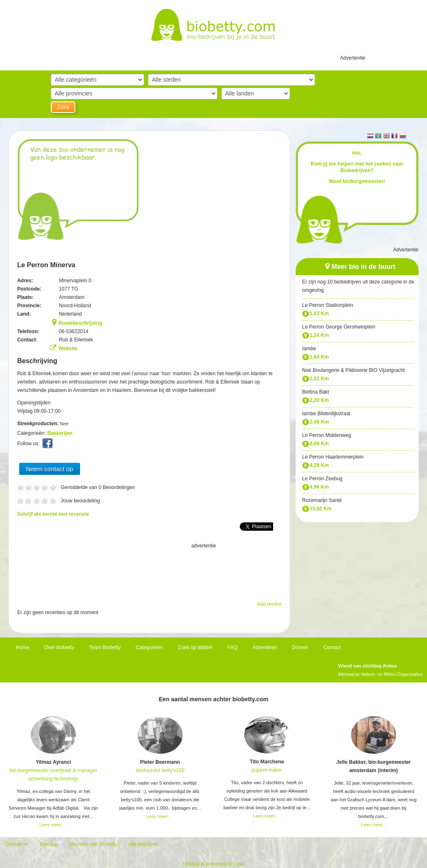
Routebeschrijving (80, 323)
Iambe (309, 349)
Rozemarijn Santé (322, 500)
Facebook (49, 445)
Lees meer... (52, 825)
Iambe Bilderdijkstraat (326, 414)
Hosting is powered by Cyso (214, 864)
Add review (269, 604)
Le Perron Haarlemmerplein (333, 457)
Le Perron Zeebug (323, 479)
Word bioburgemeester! (357, 181)
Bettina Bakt (316, 392)
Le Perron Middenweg (327, 435)
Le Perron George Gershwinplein (339, 327)
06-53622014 (74, 331)
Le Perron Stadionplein (328, 305)
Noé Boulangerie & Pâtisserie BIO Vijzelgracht (354, 370)
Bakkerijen (60, 433)
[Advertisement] (149, 571)
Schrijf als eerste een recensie (53, 514)
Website (68, 349)
